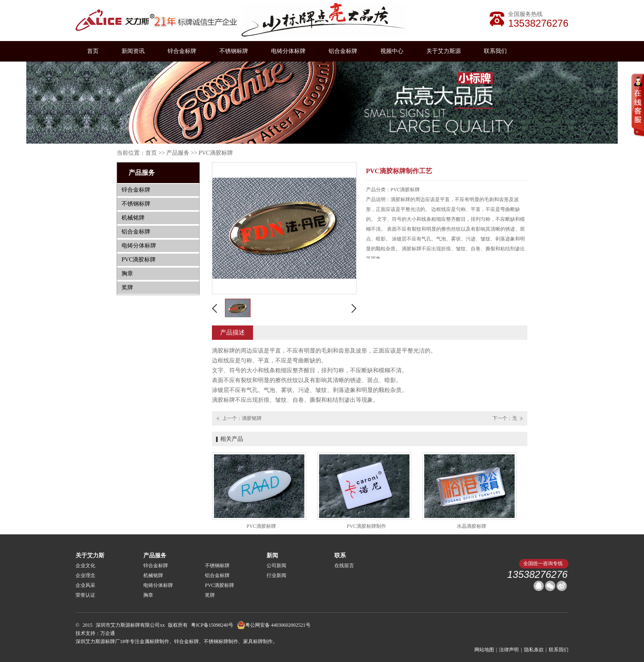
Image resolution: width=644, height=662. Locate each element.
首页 (93, 51)
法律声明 (509, 650)
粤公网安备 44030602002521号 (274, 625)
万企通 (108, 633)
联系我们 (495, 51)
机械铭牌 (133, 218)
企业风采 (85, 585)
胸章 (127, 274)
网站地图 (484, 650)
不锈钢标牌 (234, 51)
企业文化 (85, 566)
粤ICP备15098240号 (212, 625)
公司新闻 (276, 566)
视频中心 (392, 51)
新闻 (272, 555)
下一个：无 (505, 418)
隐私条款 (534, 650)
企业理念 (85, 575)
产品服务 (178, 153)
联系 (340, 555)
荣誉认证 (85, 595)
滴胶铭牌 (252, 418)
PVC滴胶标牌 (216, 153)
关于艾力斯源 (444, 51)
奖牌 (127, 287)
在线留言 (344, 566)
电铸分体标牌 (288, 51)
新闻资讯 (133, 51)
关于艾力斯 (90, 555)
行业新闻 (276, 575)
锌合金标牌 (182, 51)
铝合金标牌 (343, 51)
